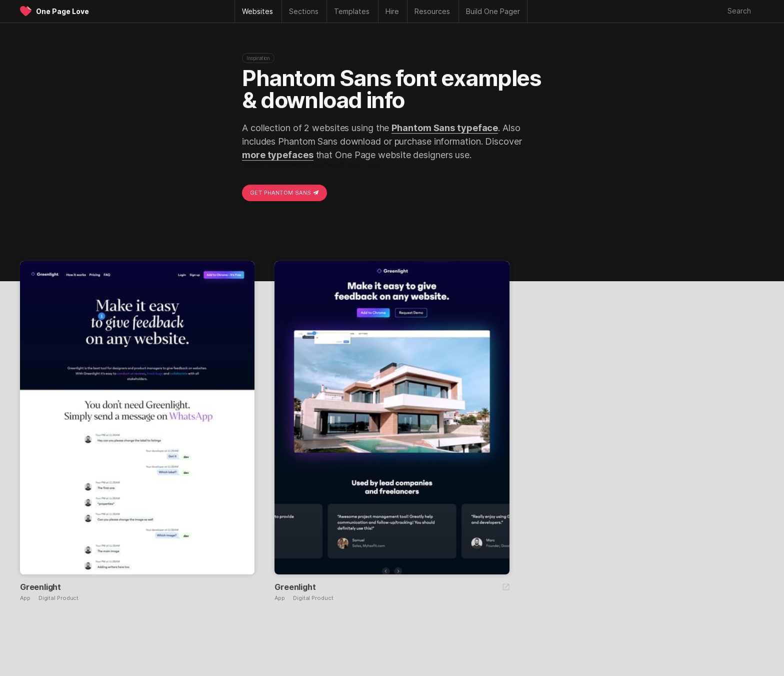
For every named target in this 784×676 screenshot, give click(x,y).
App (25, 598)
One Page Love (62, 11)
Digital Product (59, 598)
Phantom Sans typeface (445, 128)
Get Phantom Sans (284, 193)
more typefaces (278, 155)
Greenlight (40, 587)
